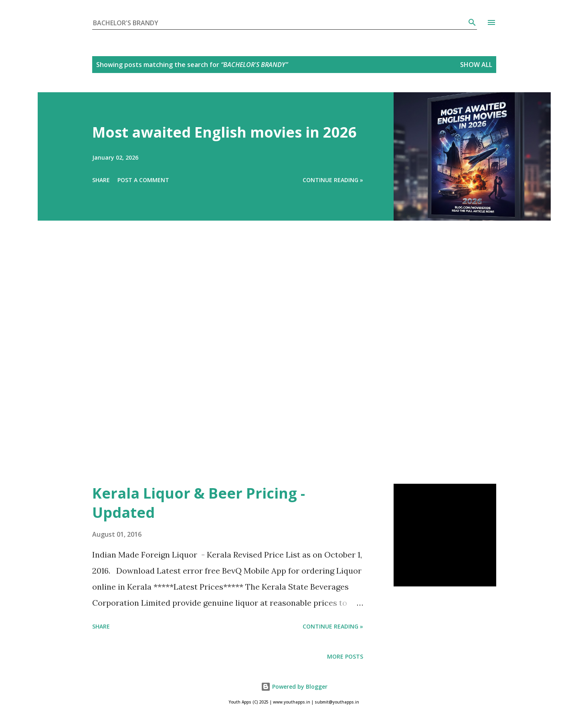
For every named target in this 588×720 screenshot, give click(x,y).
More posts (345, 656)
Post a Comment (143, 180)
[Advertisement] (278, 363)
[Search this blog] (280, 23)
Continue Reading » (333, 180)
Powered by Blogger (294, 687)
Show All (476, 65)
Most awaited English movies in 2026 (224, 132)
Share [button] (101, 180)
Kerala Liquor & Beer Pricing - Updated (199, 503)
